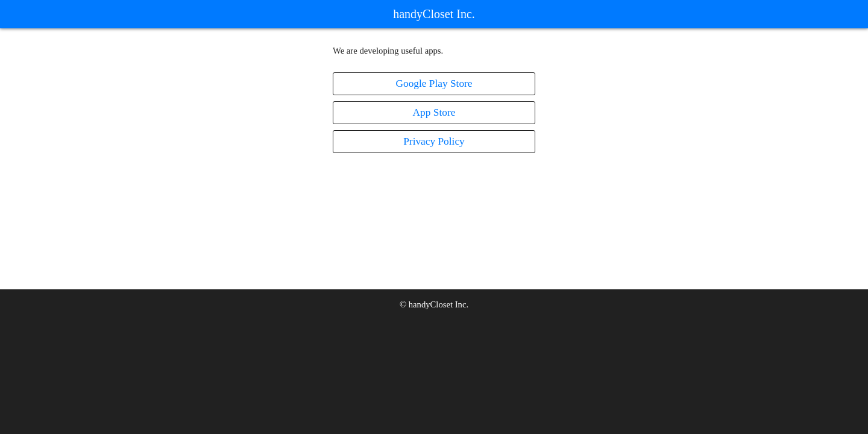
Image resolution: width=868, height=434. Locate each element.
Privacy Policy (434, 141)
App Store (434, 112)
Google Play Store (434, 83)
